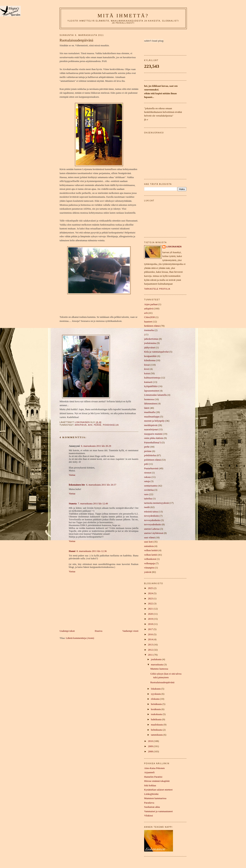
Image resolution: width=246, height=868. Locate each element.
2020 (151, 614)
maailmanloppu (152, 417)
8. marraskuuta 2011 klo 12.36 (92, 551)
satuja (147, 481)
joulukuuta (156, 659)
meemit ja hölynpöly (154, 421)
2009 (151, 746)
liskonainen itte (77, 485)
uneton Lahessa (152, 529)
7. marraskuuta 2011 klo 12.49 (93, 504)
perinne (148, 451)
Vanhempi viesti (130, 631)
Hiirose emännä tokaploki (157, 781)
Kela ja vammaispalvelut (156, 352)
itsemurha (149, 330)
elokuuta (155, 699)
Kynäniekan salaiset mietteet (158, 790)
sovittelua (149, 490)
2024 (151, 593)
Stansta (73, 504)
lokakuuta (156, 689)
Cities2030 (150, 317)
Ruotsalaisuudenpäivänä (162, 682)
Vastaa (72, 475)
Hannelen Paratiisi (153, 777)
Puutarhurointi (151, 468)
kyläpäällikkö (151, 386)
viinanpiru (149, 568)
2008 (151, 752)
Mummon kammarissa (155, 798)
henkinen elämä (152, 326)
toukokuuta (157, 714)
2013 (151, 645)
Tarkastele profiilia (157, 289)
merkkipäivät (151, 425)
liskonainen (174, 247)
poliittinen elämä (153, 460)
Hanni (72, 551)
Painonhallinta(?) (153, 443)
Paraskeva (149, 803)
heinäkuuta (157, 704)
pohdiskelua (111, 425)
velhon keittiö (151, 550)
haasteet (148, 322)
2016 (151, 634)
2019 (151, 619)
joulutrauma (150, 343)
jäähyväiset (150, 348)
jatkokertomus (151, 339)
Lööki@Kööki (151, 794)
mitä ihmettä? (123, 16)
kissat (147, 365)
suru (146, 494)
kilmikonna (150, 360)
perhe (98, 425)
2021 (151, 609)
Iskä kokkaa (150, 785)
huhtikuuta (156, 719)
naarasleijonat (151, 429)
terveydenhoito (152, 516)
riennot (148, 473)
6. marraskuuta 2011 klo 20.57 (101, 485)
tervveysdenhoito (153, 524)
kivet (147, 369)
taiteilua (148, 499)
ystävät (148, 572)
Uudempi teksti (67, 631)
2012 (151, 650)
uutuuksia (149, 546)
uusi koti (148, 542)
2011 (151, 655)
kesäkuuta (156, 709)
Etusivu (98, 631)
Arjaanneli (149, 772)
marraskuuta (157, 665)
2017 (151, 629)
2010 (151, 741)
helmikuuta (157, 730)
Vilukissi (149, 816)
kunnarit (148, 382)
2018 (151, 624)
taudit (147, 507)
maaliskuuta (157, 725)
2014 (151, 639)
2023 (151, 599)
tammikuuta (157, 735)
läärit (147, 408)
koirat (147, 373)
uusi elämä (149, 538)
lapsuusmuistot (152, 391)
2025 (151, 588)
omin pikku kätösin (154, 438)
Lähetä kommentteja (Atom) (80, 638)
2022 (151, 604)
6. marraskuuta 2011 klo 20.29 (96, 446)
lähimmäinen (151, 404)
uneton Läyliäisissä (154, 533)
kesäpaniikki (150, 356)
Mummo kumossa (159, 669)
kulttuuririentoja (152, 378)
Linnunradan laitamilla (155, 395)
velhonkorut (150, 559)
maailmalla (150, 412)
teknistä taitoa (151, 512)
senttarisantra (151, 486)
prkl (146, 464)
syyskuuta (156, 694)
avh (90, 425)
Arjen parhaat (151, 304)
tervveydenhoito (152, 520)
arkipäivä (81, 425)
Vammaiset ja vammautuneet (158, 811)
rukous (148, 477)
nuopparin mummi (153, 434)
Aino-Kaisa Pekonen (154, 768)
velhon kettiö (151, 555)
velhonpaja (150, 563)
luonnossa (149, 399)
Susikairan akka (152, 807)
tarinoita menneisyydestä (156, 503)
